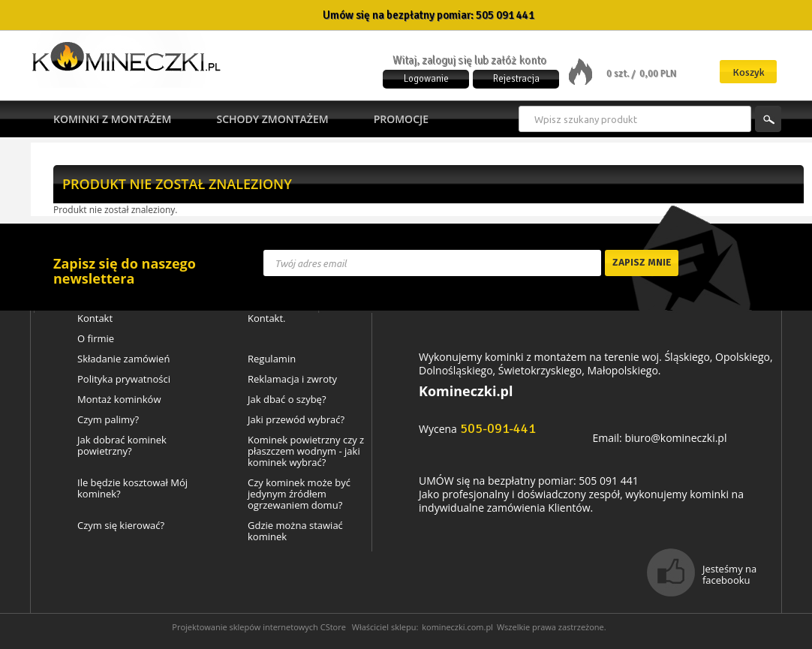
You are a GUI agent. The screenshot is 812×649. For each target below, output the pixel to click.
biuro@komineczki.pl (675, 438)
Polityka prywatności (124, 379)
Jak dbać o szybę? (287, 400)
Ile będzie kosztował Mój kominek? (132, 488)
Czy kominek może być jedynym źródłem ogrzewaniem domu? (299, 494)
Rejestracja (516, 79)
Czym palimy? (108, 420)
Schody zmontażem (272, 119)
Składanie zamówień (123, 359)
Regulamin (272, 359)
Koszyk (749, 72)
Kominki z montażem (112, 119)
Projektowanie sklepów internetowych (245, 627)
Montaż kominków (119, 400)
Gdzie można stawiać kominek (295, 531)
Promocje (401, 119)
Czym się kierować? (121, 526)
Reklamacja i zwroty (292, 379)
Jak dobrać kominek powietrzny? (122, 446)
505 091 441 (505, 15)
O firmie (96, 339)
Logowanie (426, 79)
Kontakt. (267, 318)
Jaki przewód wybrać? (296, 420)
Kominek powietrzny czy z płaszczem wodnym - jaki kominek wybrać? (306, 451)
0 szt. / (622, 74)
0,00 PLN (658, 74)
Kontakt (95, 318)
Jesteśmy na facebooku (729, 574)
